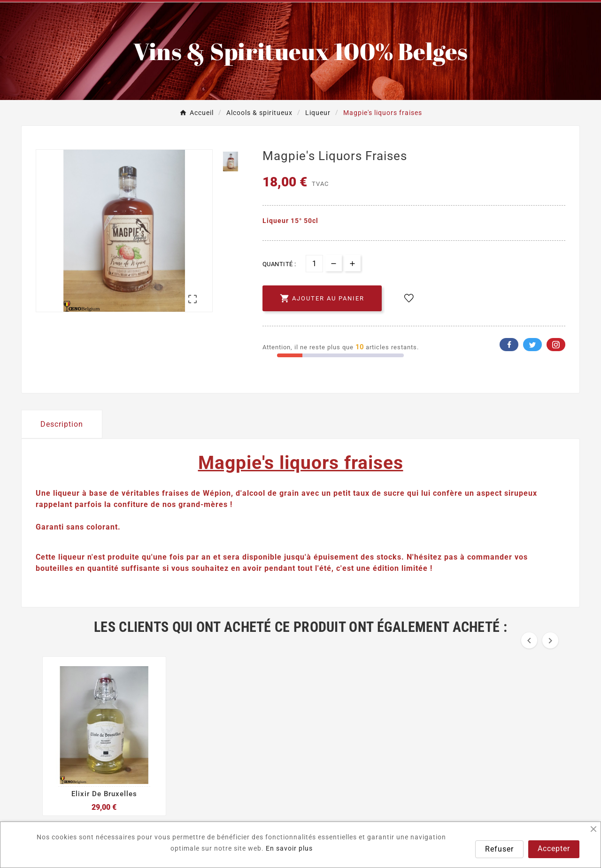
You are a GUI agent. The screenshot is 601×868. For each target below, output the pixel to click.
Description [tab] (62, 424)
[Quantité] (314, 264)
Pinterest (556, 345)
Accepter (554, 849)
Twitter (532, 345)
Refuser (499, 849)
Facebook (509, 345)
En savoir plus (289, 848)
